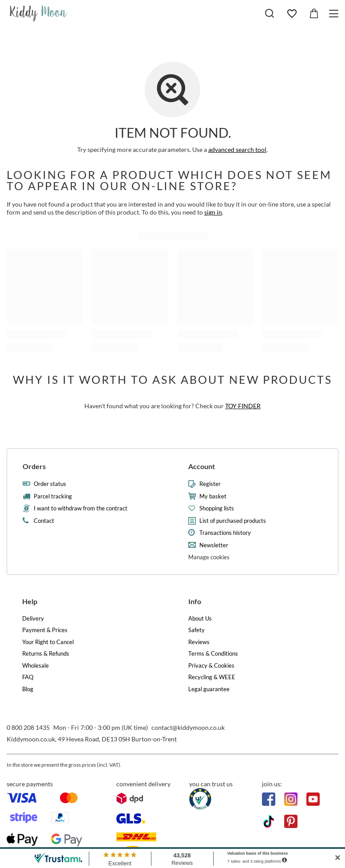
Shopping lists (217, 508)
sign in (213, 212)
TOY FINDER (243, 406)
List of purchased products (233, 521)
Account (202, 466)
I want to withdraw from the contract (81, 508)
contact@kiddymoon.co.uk (188, 727)
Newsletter (214, 545)
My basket (213, 496)
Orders (34, 466)
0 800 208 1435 (28, 727)
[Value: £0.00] (314, 14)
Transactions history (225, 533)
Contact (44, 521)
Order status (50, 484)
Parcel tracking (53, 496)
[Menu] (335, 14)
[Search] (270, 13)
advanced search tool (237, 149)
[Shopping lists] (292, 14)
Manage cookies (209, 557)
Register (210, 484)
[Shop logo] (38, 13)
